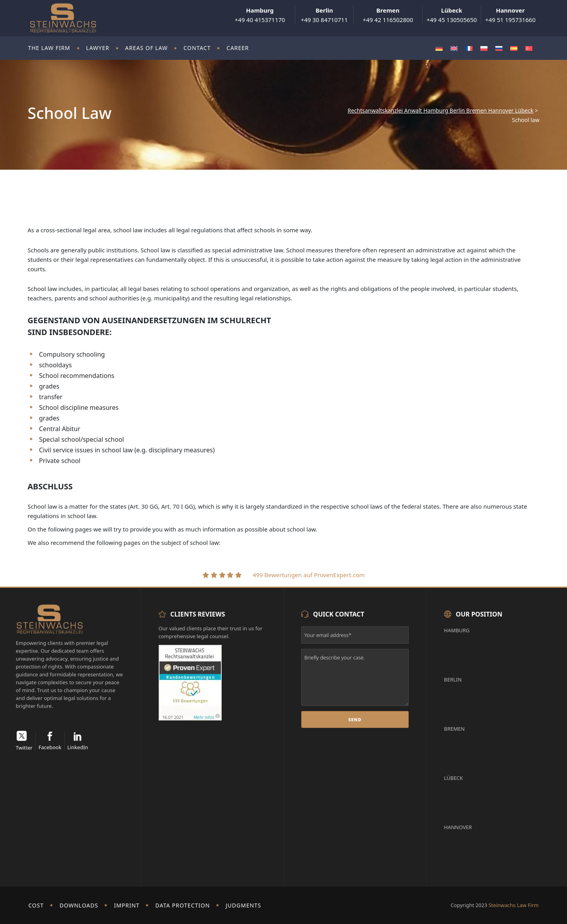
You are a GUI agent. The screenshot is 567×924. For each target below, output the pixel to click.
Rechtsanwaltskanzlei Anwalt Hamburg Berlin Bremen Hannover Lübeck (441, 111)
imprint (127, 905)
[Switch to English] (454, 48)
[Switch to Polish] (484, 48)
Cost (36, 905)
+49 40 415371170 (260, 15)
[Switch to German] (439, 48)
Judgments (243, 905)
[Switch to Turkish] (529, 48)
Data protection (183, 905)
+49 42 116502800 (388, 15)
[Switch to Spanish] (514, 48)
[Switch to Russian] (499, 48)
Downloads (79, 905)
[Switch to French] (469, 48)
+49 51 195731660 (510, 15)
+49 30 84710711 (324, 15)
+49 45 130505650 (452, 15)
